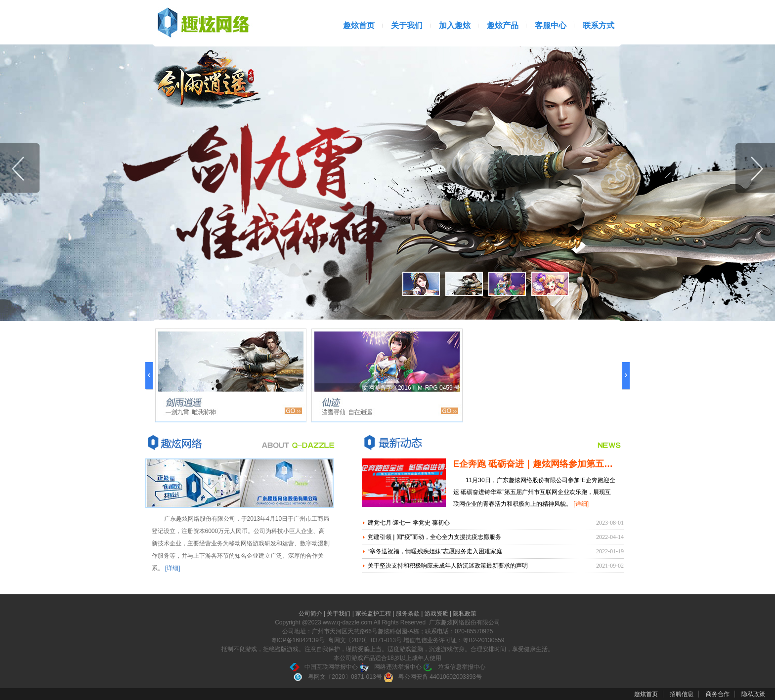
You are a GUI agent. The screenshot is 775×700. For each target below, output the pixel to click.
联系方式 (599, 25)
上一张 (20, 168)
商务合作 (718, 694)
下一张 (755, 168)
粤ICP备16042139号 (298, 640)
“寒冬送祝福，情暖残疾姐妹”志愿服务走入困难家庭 (435, 551)
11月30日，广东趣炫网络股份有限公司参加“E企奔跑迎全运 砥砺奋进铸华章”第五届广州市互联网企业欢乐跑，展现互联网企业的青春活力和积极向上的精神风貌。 (534, 492)
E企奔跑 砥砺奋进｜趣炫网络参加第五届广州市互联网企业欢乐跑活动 (591, 464)
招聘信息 (682, 694)
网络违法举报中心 (390, 667)
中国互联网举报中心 (324, 667)
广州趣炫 (202, 22)
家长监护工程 (374, 614)
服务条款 (409, 614)
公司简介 (311, 614)
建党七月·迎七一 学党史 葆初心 (409, 523)
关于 (176, 442)
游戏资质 (437, 614)
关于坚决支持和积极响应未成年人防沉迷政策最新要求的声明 (448, 566)
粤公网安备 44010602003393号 (433, 677)
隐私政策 (465, 614)
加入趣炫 (455, 25)
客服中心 (551, 25)
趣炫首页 (359, 25)
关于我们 (407, 25)
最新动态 (393, 442)
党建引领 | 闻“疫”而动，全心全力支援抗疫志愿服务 (434, 537)
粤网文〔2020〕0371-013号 (337, 677)
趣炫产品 (503, 25)
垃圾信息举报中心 (454, 667)
